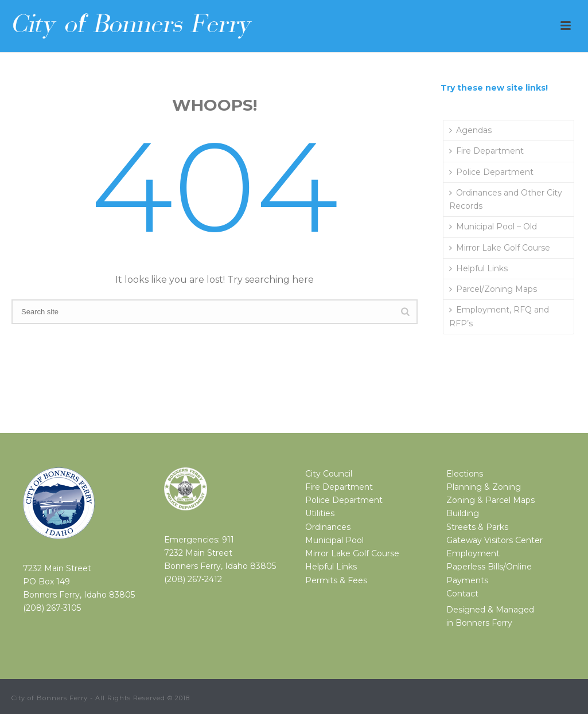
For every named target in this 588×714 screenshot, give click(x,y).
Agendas (470, 130)
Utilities (320, 513)
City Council (329, 474)
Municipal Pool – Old (493, 227)
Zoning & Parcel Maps (490, 500)
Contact (462, 594)
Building (463, 513)
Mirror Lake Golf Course (500, 248)
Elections (465, 474)
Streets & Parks (477, 527)
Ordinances (328, 527)
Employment (473, 553)
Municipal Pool (334, 540)
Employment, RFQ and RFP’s (499, 316)
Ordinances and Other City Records (506, 199)
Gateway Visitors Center (494, 540)
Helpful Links (478, 268)
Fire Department (486, 151)
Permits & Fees (336, 580)
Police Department (491, 172)
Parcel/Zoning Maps (493, 289)
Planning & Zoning (484, 487)
